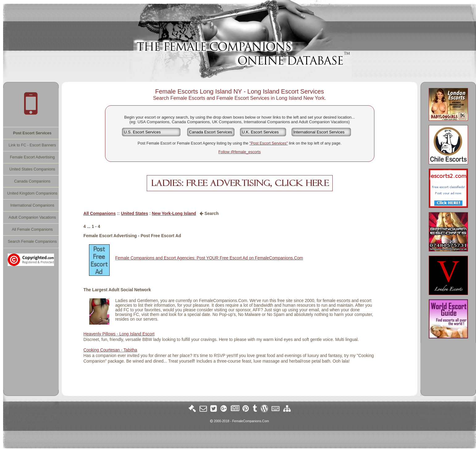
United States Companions (32, 169)
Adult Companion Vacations (32, 217)
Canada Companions (32, 181)
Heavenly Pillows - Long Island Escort (119, 334)
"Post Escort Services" (269, 143)
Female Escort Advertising (32, 157)
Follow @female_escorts (240, 152)
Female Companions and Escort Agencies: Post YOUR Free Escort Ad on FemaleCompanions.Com (209, 258)
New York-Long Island (174, 214)
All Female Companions (32, 229)
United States (134, 214)
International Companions (32, 205)
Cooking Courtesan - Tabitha (110, 350)
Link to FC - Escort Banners (32, 145)
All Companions (100, 214)
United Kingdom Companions (32, 193)
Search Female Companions (32, 242)
